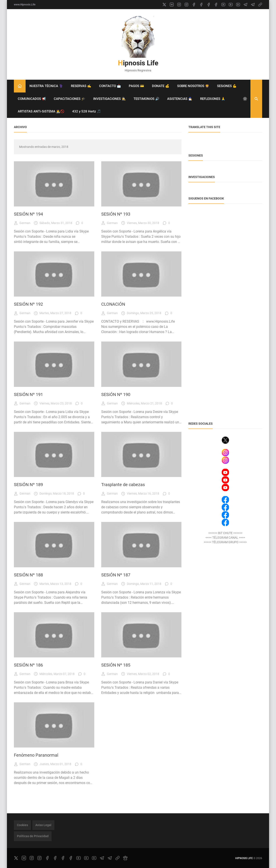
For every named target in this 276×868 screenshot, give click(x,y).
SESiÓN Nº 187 (116, 575)
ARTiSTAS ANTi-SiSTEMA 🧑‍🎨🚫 (41, 111)
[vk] (172, 5)
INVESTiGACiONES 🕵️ (109, 99)
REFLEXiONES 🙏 (213, 99)
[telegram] (245, 5)
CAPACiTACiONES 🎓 (70, 99)
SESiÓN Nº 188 (28, 575)
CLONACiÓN (113, 304)
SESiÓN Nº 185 (116, 665)
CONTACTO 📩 (110, 86)
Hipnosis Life (138, 63)
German (22, 223)
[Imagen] (54, 184)
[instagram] (179, 5)
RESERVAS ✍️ (81, 86)
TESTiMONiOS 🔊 (146, 99)
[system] (245, 99)
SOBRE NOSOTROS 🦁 (193, 86)
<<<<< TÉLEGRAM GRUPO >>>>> (225, 542)
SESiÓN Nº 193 (116, 214)
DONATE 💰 (161, 86)
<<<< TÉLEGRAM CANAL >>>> (225, 538)
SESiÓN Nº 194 (28, 214)
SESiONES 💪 (227, 86)
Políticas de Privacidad (33, 836)
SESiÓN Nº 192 (28, 304)
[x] (164, 5)
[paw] (125, 858)
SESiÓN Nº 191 (28, 394)
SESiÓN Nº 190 (116, 394)
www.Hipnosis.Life (25, 5)
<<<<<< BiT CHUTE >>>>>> (225, 533)
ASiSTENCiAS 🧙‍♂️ (180, 99)
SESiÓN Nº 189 (28, 485)
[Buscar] (256, 99)
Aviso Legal (43, 825)
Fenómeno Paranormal (36, 755)
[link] (260, 5)
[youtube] (223, 5)
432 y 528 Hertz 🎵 (87, 111)
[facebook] (194, 5)
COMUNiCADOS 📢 (32, 99)
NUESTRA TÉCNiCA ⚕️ (46, 86)
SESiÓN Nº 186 (28, 665)
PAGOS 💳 (136, 86)
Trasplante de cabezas (123, 485)
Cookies (22, 825)
